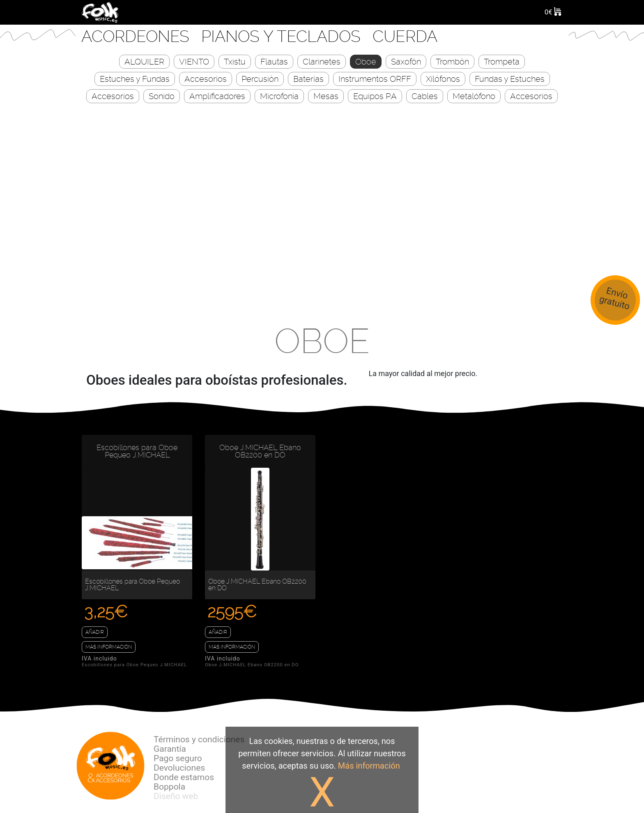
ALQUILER (144, 62)
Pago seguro (178, 758)
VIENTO (194, 62)
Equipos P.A (375, 96)
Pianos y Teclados (283, 36)
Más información (109, 647)
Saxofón (406, 62)
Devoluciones (179, 768)
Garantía (170, 749)
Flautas (274, 62)
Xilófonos (443, 79)
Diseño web (176, 796)
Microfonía (279, 96)
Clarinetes (322, 62)
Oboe (366, 62)
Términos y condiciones (199, 739)
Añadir (95, 632)
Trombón (452, 62)
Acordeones (137, 36)
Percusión (260, 79)
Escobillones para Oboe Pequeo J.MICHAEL (137, 451)
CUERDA (405, 36)
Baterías (308, 79)
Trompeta (502, 62)
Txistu (235, 62)
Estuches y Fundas (135, 79)
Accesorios (206, 79)
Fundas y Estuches (510, 79)
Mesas (326, 96)
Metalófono (474, 96)
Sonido (162, 96)
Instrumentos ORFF (375, 79)
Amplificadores (217, 96)
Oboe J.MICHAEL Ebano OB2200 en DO (260, 451)
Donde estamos (184, 777)
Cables (425, 96)
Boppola (169, 787)
